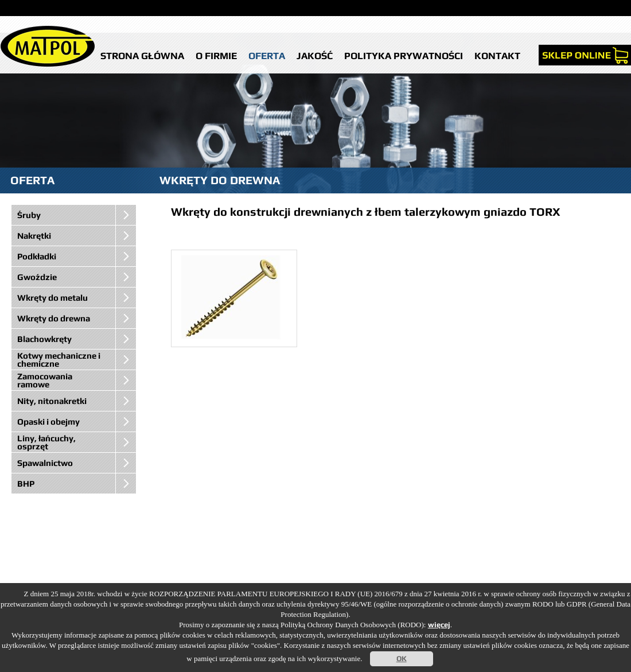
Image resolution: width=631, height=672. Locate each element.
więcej (439, 625)
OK (402, 659)
